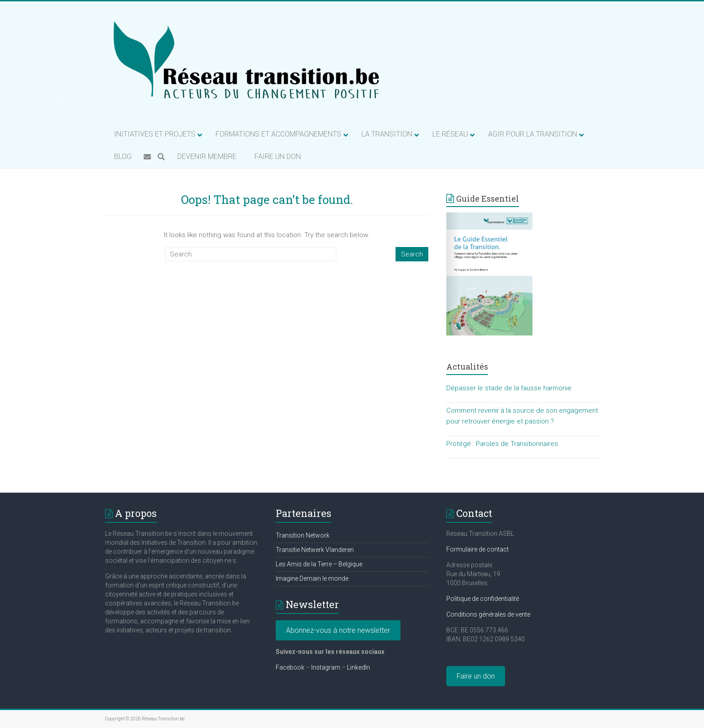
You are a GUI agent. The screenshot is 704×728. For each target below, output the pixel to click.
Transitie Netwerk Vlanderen (315, 550)
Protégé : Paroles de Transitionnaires (502, 444)
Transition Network (303, 535)
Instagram (326, 667)
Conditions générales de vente (488, 614)
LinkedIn (359, 667)
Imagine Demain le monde (312, 578)
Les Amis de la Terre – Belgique (319, 564)
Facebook (290, 667)
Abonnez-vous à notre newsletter (338, 630)
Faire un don (476, 676)
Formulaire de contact (477, 549)
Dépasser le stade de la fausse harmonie (509, 388)
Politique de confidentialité (483, 599)
